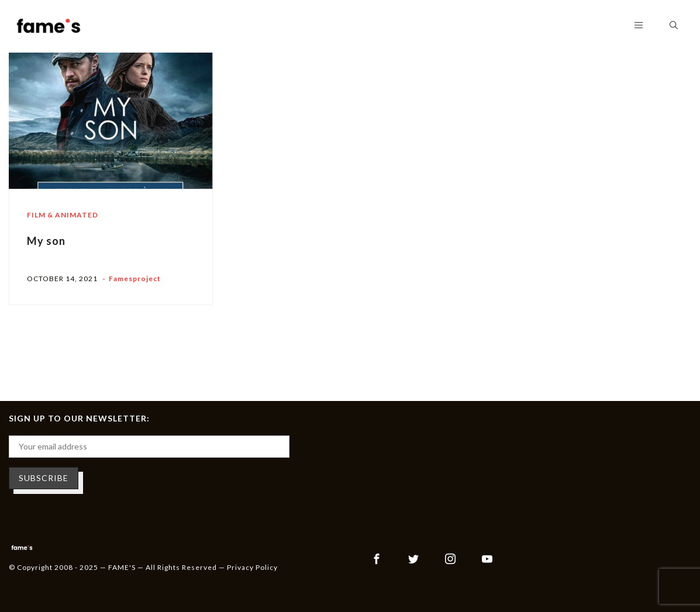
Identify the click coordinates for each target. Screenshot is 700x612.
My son (46, 241)
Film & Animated (63, 215)
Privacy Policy (252, 567)
